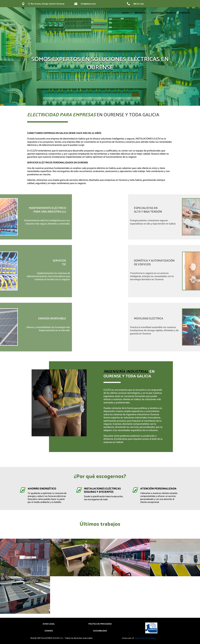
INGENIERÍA (157, 13)
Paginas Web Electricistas (145, 638)
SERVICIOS (140, 13)
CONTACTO (184, 13)
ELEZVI (126, 13)
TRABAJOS (171, 13)
